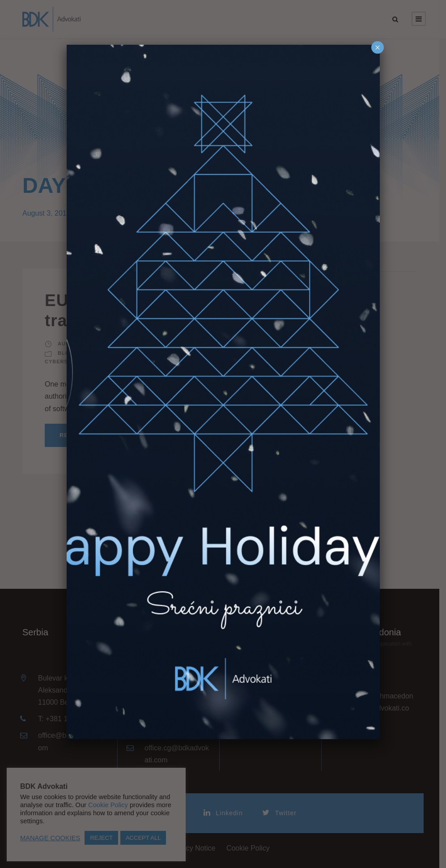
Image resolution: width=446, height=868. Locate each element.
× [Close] (378, 48)
